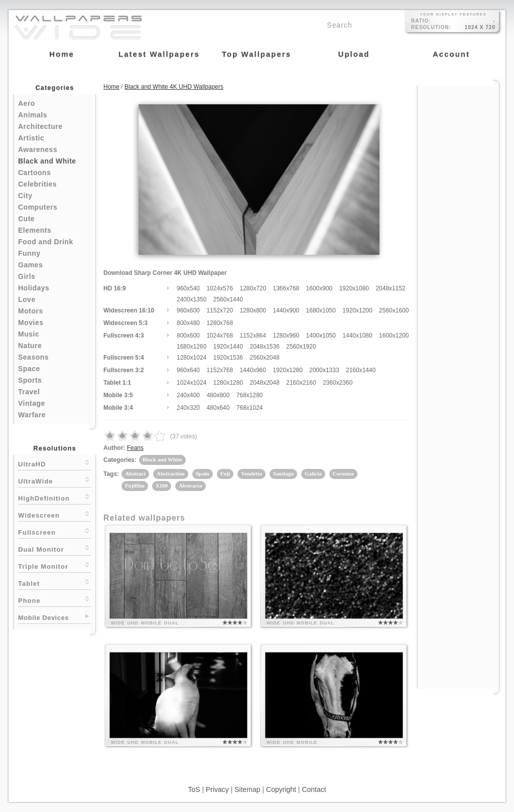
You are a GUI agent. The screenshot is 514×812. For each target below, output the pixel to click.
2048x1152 (390, 288)
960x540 (188, 288)
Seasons (33, 357)
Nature (30, 346)
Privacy (217, 789)
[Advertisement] (458, 237)
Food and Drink (46, 242)
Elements (35, 230)
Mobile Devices (43, 618)
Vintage (32, 403)
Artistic (31, 138)
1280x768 (220, 323)
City (25, 196)
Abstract (135, 473)
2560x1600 (394, 310)
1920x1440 (228, 347)
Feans (135, 448)
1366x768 (286, 288)
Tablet (54, 583)
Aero (27, 103)
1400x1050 (321, 336)
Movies (31, 322)
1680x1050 (321, 310)
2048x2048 (264, 383)
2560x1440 (228, 299)
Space (29, 369)
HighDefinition (54, 497)
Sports (30, 380)
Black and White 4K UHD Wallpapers (174, 87)
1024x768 (220, 336)
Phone (54, 600)
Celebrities (37, 184)
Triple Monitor (54, 565)
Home (111, 87)
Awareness (38, 149)
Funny (29, 253)
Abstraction (171, 473)
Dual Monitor (54, 548)
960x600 (188, 310)
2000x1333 (324, 370)
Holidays (34, 288)
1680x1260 (191, 347)
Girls (27, 276)
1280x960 (286, 336)
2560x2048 (264, 358)
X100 (162, 485)
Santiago (283, 473)
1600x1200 (394, 336)
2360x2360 (338, 383)
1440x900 (286, 310)
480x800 (218, 395)
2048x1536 (264, 347)
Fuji (225, 473)
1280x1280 (228, 383)
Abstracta (190, 485)
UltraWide (54, 480)
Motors (31, 311)
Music (29, 334)
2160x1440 (361, 370)
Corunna (343, 473)
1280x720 (253, 288)
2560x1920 (301, 347)
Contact (314, 789)
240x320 (188, 408)
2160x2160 (301, 383)
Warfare (32, 415)
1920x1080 (354, 288)
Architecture (40, 126)
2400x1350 (191, 299)
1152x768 (220, 370)
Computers (38, 207)
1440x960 (253, 370)
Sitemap (247, 789)
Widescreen (54, 514)
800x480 (188, 323)
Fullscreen (54, 531)
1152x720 (220, 310)
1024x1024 (191, 383)
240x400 (188, 395)
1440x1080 (357, 336)
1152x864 (253, 336)
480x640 (218, 408)
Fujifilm (135, 485)
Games (30, 265)
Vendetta (251, 473)
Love (27, 299)
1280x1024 (191, 358)
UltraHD (54, 463)
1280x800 (253, 310)
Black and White (47, 161)
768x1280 (250, 395)
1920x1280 (288, 370)
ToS (194, 789)
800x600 (188, 336)
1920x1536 (228, 358)
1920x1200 (357, 310)
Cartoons (34, 173)
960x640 (188, 370)
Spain (203, 473)
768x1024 (250, 408)
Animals (33, 115)
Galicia (313, 473)
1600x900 (319, 288)
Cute (26, 219)
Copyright (281, 789)
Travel (29, 392)
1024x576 (220, 288)
